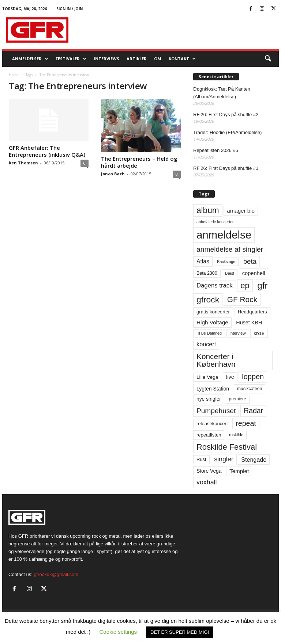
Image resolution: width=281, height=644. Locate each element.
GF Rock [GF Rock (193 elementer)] (242, 299)
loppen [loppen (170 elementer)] (253, 377)
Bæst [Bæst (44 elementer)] (230, 273)
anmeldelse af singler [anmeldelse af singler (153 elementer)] (230, 249)
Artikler (137, 59)
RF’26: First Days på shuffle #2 (226, 115)
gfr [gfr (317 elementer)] (262, 285)
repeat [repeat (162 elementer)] (246, 423)
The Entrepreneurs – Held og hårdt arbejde (139, 162)
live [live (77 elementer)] (230, 377)
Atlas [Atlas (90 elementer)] (203, 261)
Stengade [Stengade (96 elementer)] (254, 460)
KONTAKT (182, 59)
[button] (268, 59)
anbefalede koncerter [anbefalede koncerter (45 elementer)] (215, 222)
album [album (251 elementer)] (208, 210)
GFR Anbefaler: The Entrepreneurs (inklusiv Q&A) (47, 151)
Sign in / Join (70, 9)
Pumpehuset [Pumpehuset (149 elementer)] (216, 411)
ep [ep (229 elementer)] (245, 285)
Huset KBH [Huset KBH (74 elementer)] (249, 323)
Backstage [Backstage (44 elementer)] (226, 262)
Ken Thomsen (23, 163)
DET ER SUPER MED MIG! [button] (180, 632)
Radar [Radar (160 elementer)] (253, 411)
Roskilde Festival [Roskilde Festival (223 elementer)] (227, 447)
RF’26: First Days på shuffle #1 (226, 168)
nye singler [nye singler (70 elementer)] (209, 399)
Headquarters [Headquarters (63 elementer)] (252, 312)
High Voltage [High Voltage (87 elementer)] (212, 322)
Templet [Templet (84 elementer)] (239, 471)
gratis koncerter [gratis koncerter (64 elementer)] (213, 312)
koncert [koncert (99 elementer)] (206, 344)
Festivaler (71, 59)
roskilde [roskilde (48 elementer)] (236, 435)
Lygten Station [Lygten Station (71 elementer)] (213, 389)
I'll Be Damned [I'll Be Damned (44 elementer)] (209, 333)
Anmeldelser (30, 59)
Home (14, 75)
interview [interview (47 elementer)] (238, 333)
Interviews (106, 59)
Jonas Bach (113, 174)
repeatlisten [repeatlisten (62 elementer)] (209, 435)
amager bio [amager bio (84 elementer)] (241, 211)
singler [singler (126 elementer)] (224, 459)
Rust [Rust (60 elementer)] (201, 459)
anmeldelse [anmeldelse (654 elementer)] (224, 235)
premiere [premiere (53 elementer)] (238, 399)
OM (158, 59)
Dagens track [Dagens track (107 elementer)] (215, 285)
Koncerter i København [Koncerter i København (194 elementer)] (216, 360)
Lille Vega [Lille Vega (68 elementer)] (207, 377)
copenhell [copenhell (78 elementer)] (254, 273)
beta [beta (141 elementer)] (250, 261)
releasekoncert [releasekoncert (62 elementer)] (212, 424)
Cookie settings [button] (118, 632)
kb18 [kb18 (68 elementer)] (259, 333)
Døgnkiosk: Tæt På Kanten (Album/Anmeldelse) (222, 93)
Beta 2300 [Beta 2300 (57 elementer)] (207, 273)
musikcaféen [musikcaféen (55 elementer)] (250, 389)
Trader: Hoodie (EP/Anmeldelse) (227, 132)
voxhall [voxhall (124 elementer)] (207, 482)
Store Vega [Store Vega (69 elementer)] (209, 471)
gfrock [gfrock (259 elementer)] (208, 300)
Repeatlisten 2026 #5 (216, 150)
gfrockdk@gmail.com (56, 574)
